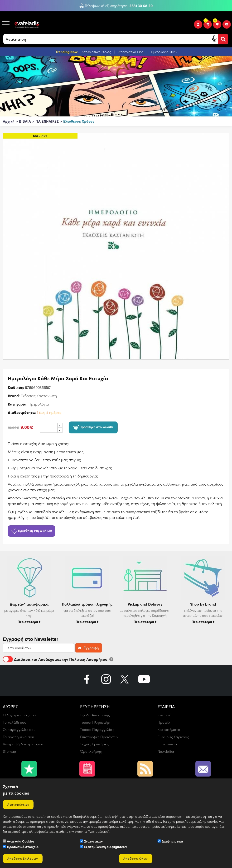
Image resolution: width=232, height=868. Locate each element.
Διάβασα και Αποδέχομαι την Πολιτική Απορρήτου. (58, 659)
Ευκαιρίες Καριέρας (173, 737)
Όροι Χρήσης (91, 751)
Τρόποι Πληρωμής (95, 722)
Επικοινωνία (167, 744)
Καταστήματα (169, 729)
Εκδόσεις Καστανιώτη (39, 396)
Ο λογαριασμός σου (19, 715)
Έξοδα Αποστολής (95, 715)
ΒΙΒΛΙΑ (25, 121)
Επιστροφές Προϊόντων (99, 737)
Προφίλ (164, 722)
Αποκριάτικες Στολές (97, 52)
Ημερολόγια (39, 404)
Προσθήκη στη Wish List (31, 530)
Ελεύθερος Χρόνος (79, 121)
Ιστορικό (164, 715)
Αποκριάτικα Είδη (131, 52)
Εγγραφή (89, 648)
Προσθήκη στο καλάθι (93, 427)
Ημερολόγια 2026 (164, 52)
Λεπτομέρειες (18, 804)
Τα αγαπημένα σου (18, 737)
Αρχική (9, 121)
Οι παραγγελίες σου (19, 729)
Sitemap (9, 751)
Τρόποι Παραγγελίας (97, 729)
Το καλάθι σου (14, 722)
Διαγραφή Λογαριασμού (23, 744)
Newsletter (166, 751)
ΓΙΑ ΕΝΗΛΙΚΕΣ (47, 121)
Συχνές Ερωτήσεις (95, 744)
